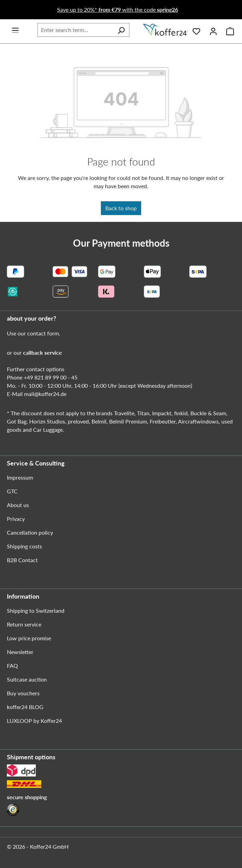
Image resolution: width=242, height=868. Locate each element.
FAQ (12, 666)
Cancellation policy (30, 532)
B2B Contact (22, 560)
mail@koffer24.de (45, 394)
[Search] (121, 30)
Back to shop (121, 208)
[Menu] (15, 28)
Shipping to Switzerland (36, 610)
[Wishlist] (196, 30)
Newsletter (20, 652)
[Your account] (213, 30)
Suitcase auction (27, 679)
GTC (12, 491)
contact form (43, 333)
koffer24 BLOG (25, 707)
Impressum (20, 477)
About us (18, 505)
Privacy (16, 519)
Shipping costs (24, 546)
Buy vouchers (23, 693)
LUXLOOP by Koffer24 (34, 721)
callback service (43, 352)
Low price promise (29, 638)
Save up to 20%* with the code (118, 9)
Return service (24, 624)
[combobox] (75, 30)
